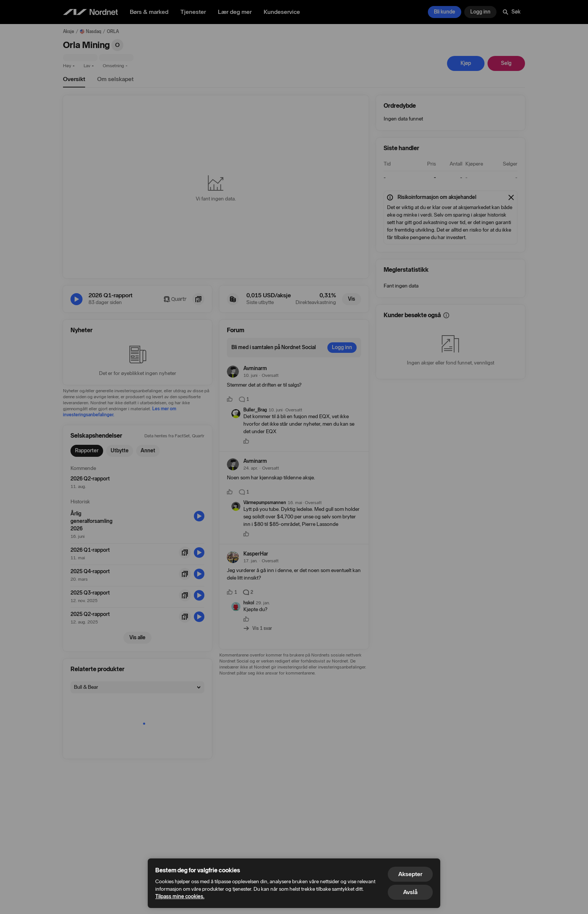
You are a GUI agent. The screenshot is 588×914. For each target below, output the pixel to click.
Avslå (410, 892)
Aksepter (410, 874)
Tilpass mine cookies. (180, 897)
